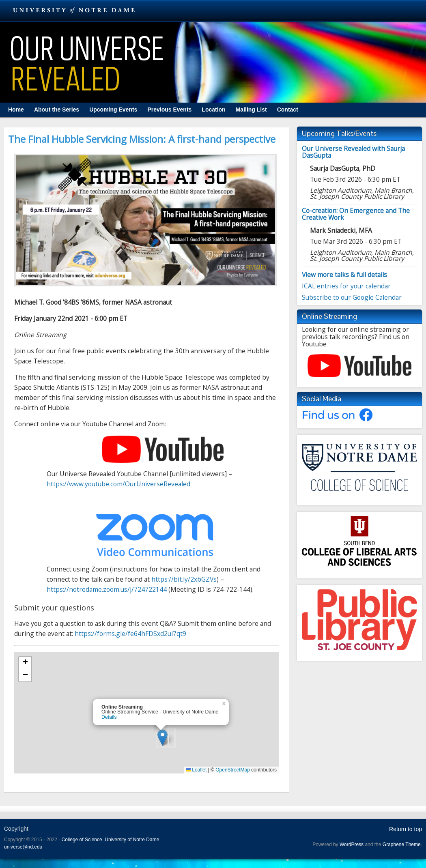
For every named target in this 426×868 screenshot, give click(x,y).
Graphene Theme (402, 844)
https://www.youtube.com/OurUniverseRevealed (118, 484)
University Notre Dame (74, 10)
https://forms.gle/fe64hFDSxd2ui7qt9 (130, 634)
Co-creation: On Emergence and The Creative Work (356, 214)
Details (109, 717)
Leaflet (196, 770)
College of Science (82, 840)
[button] (162, 738)
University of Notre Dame (132, 840)
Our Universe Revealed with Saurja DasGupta (353, 152)
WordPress (352, 844)
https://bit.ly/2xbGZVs (184, 579)
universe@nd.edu (23, 847)
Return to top (406, 829)
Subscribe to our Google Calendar (352, 297)
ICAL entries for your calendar (346, 286)
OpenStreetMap (233, 770)
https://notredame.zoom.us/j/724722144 (107, 589)
